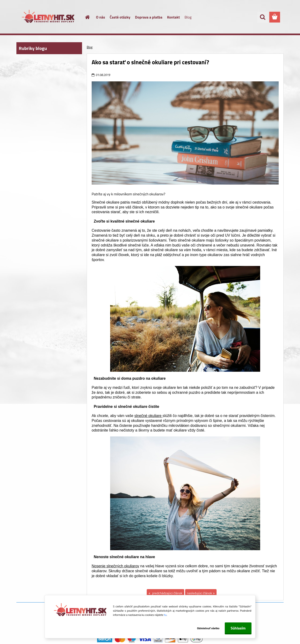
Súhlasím (238, 628)
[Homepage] (85, 17)
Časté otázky (120, 17)
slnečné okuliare (148, 416)
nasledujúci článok (200, 593)
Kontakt (174, 17)
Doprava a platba (149, 17)
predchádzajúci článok (167, 593)
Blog (188, 17)
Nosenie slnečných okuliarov (115, 566)
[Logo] (49, 17)
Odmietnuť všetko (206, 628)
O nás (101, 17)
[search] (262, 17)
